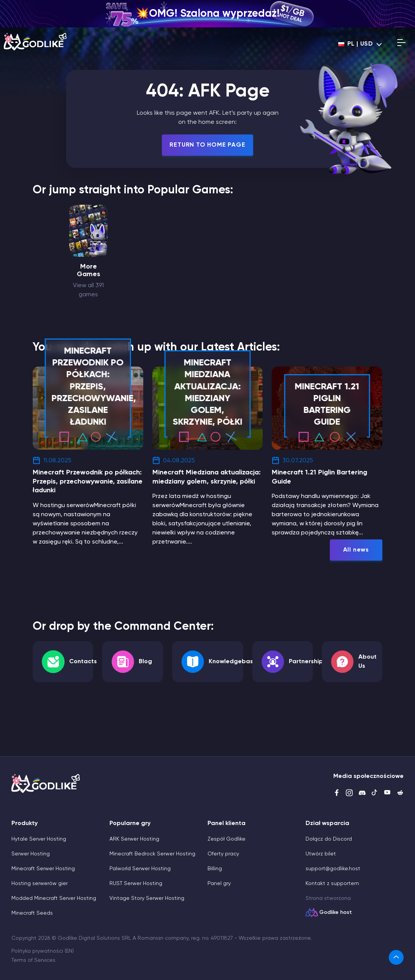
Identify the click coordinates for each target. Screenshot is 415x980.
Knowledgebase (233, 662)
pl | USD (356, 44)
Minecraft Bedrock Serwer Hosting (152, 854)
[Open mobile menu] (401, 44)
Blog (145, 662)
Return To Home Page (207, 145)
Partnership (306, 662)
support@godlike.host (333, 869)
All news (356, 550)
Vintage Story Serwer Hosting (147, 898)
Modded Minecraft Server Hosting (54, 898)
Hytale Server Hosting (39, 839)
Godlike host (336, 912)
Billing (215, 869)
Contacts (83, 662)
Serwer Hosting (31, 854)
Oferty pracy (223, 854)
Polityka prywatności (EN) (43, 951)
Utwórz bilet (321, 854)
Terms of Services (33, 960)
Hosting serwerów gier (40, 884)
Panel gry (219, 884)
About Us (367, 662)
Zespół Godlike (227, 839)
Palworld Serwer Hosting (140, 869)
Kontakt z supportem (332, 884)
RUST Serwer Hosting (136, 884)
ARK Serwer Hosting (134, 839)
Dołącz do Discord (329, 839)
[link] (396, 957)
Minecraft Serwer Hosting (43, 869)
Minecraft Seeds (32, 913)
